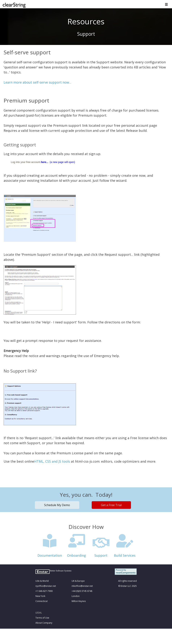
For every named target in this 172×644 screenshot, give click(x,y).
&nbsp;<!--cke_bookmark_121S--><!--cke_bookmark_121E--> (86, 563)
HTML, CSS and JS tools (52, 461)
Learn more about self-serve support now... (37, 82)
